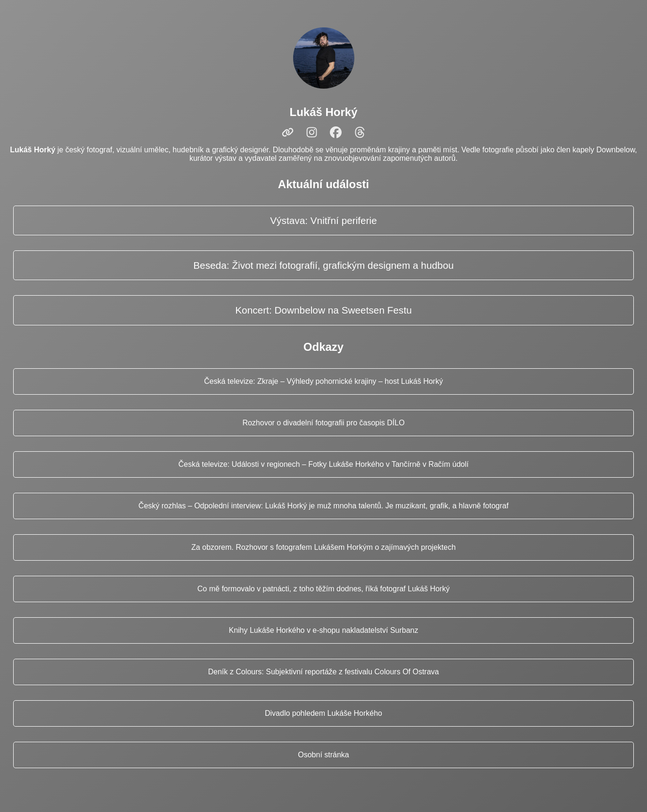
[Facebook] (336, 132)
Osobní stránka (323, 755)
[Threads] (360, 132)
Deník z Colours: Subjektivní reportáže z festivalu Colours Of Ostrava (324, 672)
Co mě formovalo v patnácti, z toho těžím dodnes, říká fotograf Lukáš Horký (323, 589)
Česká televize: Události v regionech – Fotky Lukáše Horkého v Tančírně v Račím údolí (324, 464)
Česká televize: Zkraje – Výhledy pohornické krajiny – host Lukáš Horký (323, 381)
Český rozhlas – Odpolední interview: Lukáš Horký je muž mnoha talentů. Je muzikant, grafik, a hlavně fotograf (323, 506)
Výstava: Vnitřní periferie (323, 220)
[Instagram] (312, 132)
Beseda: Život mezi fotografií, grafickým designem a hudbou (323, 265)
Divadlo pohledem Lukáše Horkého (323, 713)
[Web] (288, 132)
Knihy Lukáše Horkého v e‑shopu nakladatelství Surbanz (323, 630)
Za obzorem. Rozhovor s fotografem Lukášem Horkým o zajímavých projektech (323, 547)
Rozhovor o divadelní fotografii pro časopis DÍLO (323, 423)
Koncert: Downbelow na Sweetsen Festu (323, 310)
